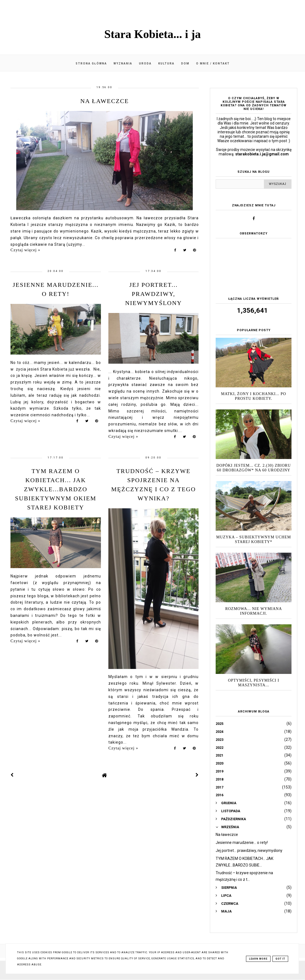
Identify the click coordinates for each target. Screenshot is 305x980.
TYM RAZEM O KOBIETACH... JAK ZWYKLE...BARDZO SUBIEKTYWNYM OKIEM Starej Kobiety (56, 489)
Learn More (258, 959)
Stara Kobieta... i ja (152, 34)
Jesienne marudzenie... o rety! (242, 843)
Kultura (166, 64)
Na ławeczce (105, 101)
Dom (185, 64)
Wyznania (123, 64)
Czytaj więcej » (25, 250)
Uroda (145, 64)
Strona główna (91, 64)
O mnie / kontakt (213, 64)
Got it (280, 959)
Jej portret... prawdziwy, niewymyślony (154, 294)
